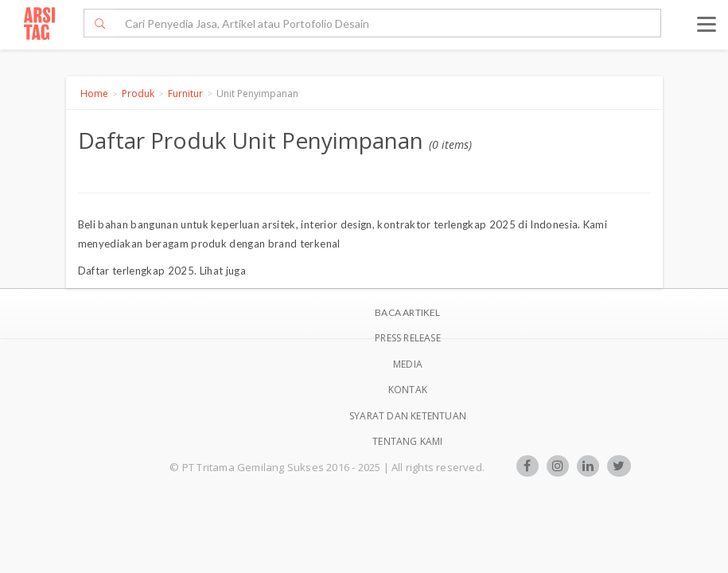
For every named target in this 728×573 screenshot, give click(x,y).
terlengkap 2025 (153, 271)
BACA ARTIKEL (407, 312)
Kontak (408, 390)
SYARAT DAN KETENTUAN (408, 416)
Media (408, 364)
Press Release (408, 338)
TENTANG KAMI (407, 441)
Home (94, 94)
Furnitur (185, 94)
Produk (138, 94)
